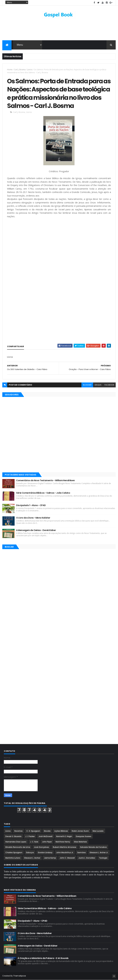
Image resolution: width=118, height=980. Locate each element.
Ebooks (47, 831)
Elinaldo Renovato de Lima (18, 847)
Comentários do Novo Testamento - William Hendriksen (45, 480)
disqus (98, 385)
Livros (30, 70)
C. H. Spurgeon (33, 831)
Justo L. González (87, 858)
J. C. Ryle (34, 842)
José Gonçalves (41, 847)
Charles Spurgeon (14, 852)
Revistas (19, 831)
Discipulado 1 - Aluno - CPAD (31, 505)
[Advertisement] (59, 30)
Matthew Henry (63, 842)
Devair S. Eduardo (13, 836)
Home (10, 70)
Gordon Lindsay (45, 852)
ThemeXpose (20, 976)
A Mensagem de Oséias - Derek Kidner (36, 530)
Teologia (103, 858)
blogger (87, 385)
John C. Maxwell (67, 858)
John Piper (47, 842)
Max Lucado (98, 831)
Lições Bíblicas (61, 831)
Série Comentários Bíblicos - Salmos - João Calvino (43, 493)
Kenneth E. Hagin (64, 836)
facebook (109, 385)
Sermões (82, 852)
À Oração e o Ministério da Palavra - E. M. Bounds (43, 958)
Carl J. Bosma (20, 70)
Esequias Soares (84, 836)
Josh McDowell (45, 836)
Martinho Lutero (13, 858)
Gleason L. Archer (32, 858)
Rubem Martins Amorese (65, 847)
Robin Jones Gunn (80, 831)
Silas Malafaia (80, 842)
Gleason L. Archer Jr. (99, 852)
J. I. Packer (30, 836)
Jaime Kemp (50, 858)
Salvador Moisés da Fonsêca (93, 847)
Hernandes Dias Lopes (16, 842)
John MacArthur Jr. (65, 852)
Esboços (30, 852)
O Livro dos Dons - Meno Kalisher (33, 518)
